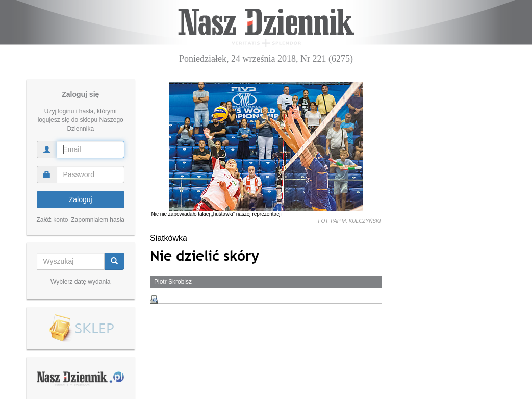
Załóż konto (53, 220)
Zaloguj (81, 199)
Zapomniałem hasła (98, 220)
